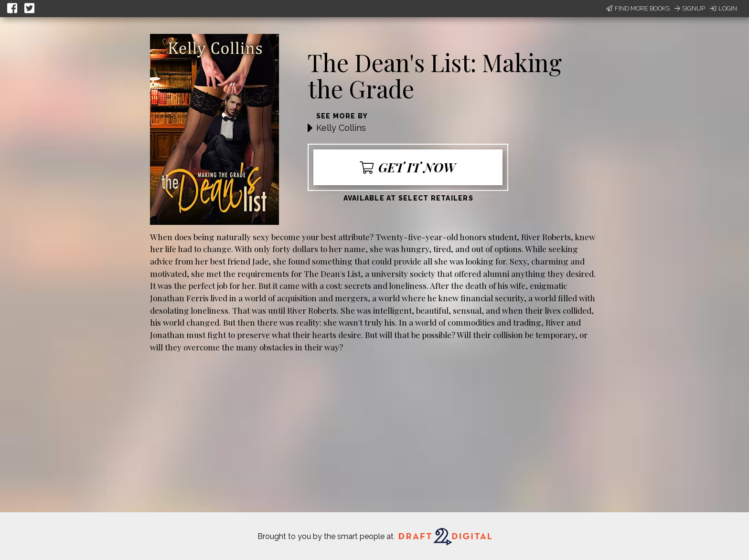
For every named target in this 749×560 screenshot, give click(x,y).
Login (723, 8)
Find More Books (638, 8)
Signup (690, 8)
